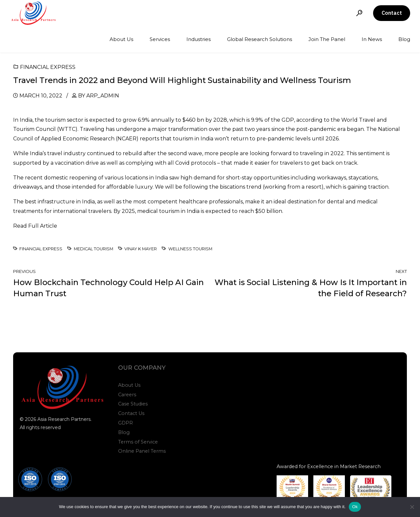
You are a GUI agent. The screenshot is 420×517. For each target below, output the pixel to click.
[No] (412, 507)
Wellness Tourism (190, 249)
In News (372, 39)
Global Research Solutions (260, 39)
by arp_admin (99, 96)
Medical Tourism (94, 249)
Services (160, 39)
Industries (199, 39)
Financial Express (48, 67)
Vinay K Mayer (141, 249)
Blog (404, 39)
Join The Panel (327, 39)
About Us (121, 39)
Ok (355, 507)
